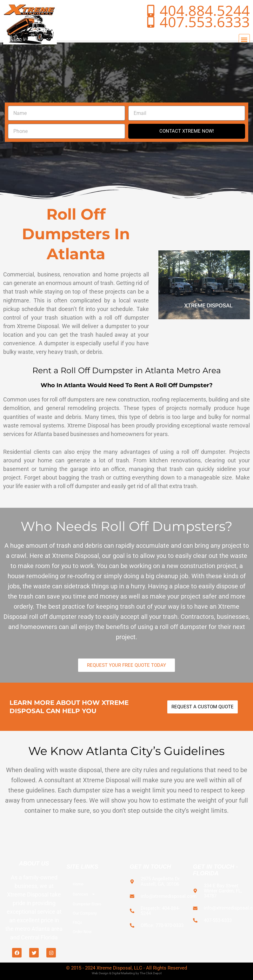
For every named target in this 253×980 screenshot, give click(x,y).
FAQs (77, 922)
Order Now (82, 932)
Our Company (85, 913)
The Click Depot (151, 973)
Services (84, 894)
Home (78, 884)
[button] (244, 40)
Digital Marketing (123, 973)
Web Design (100, 973)
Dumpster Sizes (87, 904)
